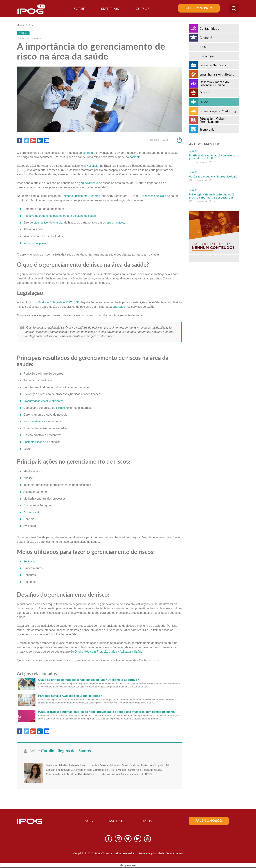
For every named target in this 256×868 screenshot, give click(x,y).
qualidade (119, 307)
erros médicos (116, 223)
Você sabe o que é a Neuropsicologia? (214, 176)
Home (20, 26)
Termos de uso (174, 854)
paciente (135, 157)
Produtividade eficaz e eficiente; (44, 401)
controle (88, 153)
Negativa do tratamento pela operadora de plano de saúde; (61, 216)
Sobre (78, 9)
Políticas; (29, 561)
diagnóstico (41, 223)
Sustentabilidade (34, 442)
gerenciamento (88, 183)
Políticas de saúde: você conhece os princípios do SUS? (212, 157)
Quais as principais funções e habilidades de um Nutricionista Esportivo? (89, 680)
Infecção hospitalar (35, 243)
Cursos (148, 822)
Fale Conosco (199, 8)
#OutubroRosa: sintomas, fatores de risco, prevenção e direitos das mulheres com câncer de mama (106, 712)
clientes (61, 408)
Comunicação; (33, 512)
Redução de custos (36, 422)
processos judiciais (154, 196)
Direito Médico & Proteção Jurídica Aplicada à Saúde (108, 652)
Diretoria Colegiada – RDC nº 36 (59, 303)
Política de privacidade (151, 854)
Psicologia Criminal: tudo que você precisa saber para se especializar (212, 196)
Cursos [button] (142, 9)
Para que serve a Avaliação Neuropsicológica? (70, 696)
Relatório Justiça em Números (81, 196)
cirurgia (59, 223)
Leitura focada (165, 140)
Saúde (29, 26)
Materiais (109, 9)
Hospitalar (93, 166)
